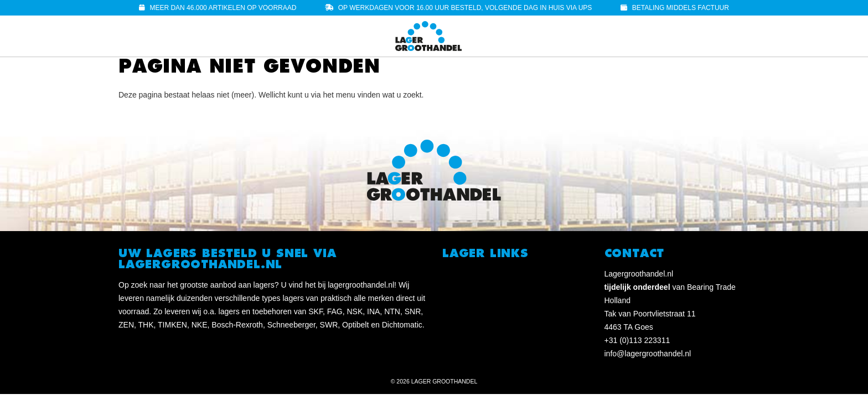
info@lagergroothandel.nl (648, 354)
